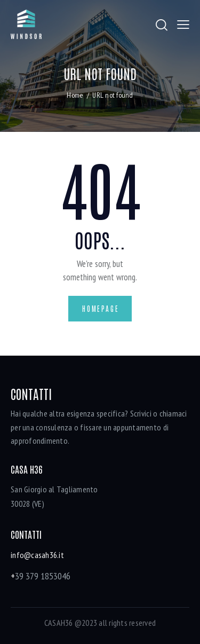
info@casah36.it (37, 555)
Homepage (101, 308)
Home (75, 95)
